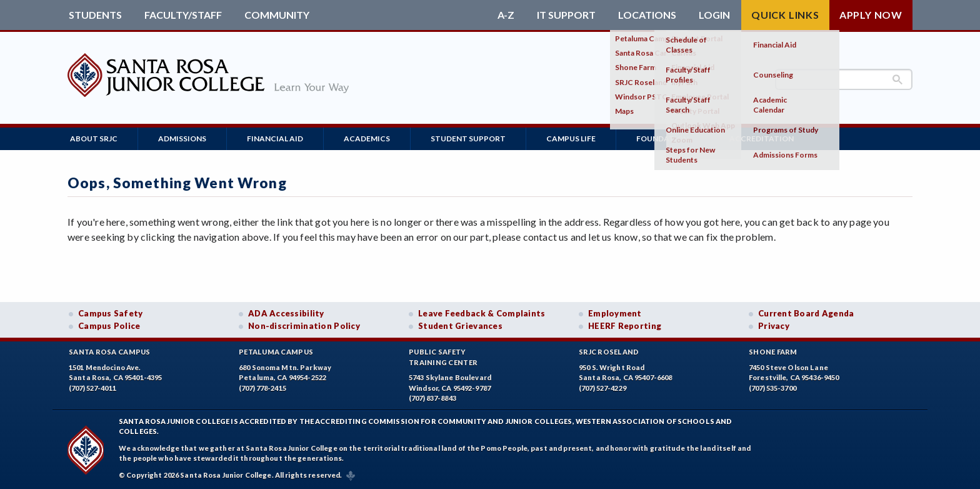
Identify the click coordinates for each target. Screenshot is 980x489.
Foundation (662, 139)
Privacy (774, 326)
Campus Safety (111, 313)
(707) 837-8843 (432, 398)
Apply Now (871, 15)
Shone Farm (773, 352)
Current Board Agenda (806, 313)
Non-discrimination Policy (304, 326)
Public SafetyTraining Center (443, 357)
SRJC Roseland (609, 352)
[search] (844, 79)
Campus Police (109, 326)
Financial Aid (275, 139)
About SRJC (94, 139)
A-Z (506, 15)
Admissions (182, 139)
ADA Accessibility (286, 313)
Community (277, 15)
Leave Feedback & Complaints (482, 313)
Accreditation (762, 139)
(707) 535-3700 (772, 388)
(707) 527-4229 (602, 388)
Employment (615, 313)
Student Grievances (460, 326)
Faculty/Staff (183, 15)
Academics (367, 139)
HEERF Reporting (625, 326)
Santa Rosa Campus (110, 352)
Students (95, 15)
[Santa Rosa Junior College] (208, 100)
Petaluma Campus (276, 352)
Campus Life (571, 139)
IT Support (566, 15)
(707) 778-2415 (262, 388)
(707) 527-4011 (92, 388)
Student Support (468, 139)
